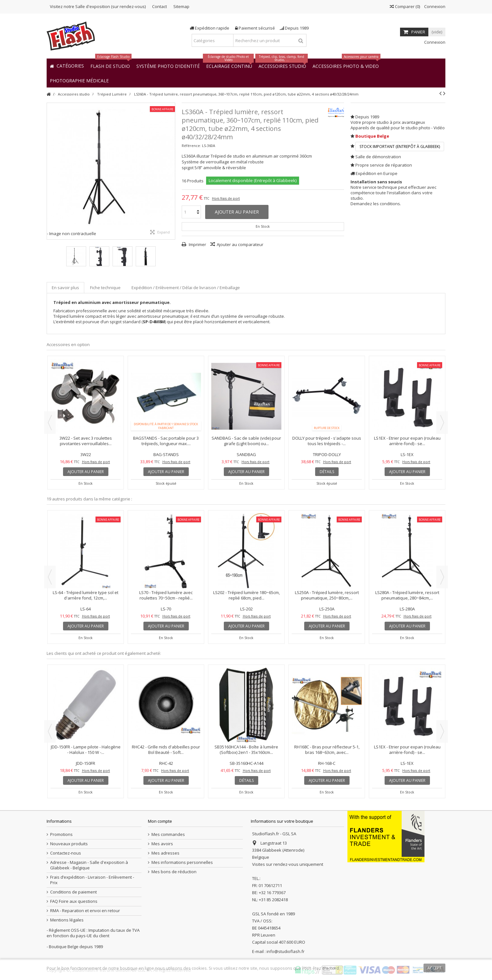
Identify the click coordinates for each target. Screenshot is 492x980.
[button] (79, 80)
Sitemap (181, 6)
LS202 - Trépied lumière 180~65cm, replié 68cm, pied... (246, 595)
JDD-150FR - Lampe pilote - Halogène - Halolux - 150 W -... (86, 750)
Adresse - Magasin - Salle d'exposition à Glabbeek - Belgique (89, 865)
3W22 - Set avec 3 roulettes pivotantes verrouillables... (86, 441)
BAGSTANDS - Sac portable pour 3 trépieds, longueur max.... (166, 441)
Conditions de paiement (73, 892)
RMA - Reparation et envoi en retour (85, 911)
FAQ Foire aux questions (74, 901)
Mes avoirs (162, 844)
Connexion (434, 6)
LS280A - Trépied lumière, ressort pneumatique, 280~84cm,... (407, 595)
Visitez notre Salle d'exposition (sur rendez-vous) (98, 6)
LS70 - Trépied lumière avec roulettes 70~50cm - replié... (166, 595)
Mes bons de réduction (174, 872)
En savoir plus (65, 288)
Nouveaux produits (69, 844)
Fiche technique (105, 288)
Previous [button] (50, 423)
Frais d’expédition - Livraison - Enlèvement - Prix (92, 880)
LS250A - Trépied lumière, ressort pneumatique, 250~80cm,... (327, 595)
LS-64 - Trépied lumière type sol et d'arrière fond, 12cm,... (86, 595)
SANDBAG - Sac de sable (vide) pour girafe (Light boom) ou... (246, 441)
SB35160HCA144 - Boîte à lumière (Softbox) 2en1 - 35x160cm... (246, 750)
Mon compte (160, 821)
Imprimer (197, 244)
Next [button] (442, 423)
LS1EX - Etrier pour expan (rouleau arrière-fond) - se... (407, 441)
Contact (159, 6)
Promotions (61, 834)
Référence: (191, 146)
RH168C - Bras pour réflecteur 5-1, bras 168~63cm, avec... (327, 750)
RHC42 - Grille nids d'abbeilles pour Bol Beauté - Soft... (166, 750)
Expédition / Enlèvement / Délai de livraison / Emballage (186, 288)
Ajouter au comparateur (240, 244)
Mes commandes (168, 834)
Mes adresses (165, 853)
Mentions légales (67, 920)
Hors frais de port (226, 198)
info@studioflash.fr (286, 951)
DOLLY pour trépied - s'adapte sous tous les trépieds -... (327, 441)
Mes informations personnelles (182, 862)
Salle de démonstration (378, 157)
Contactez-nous (66, 853)
